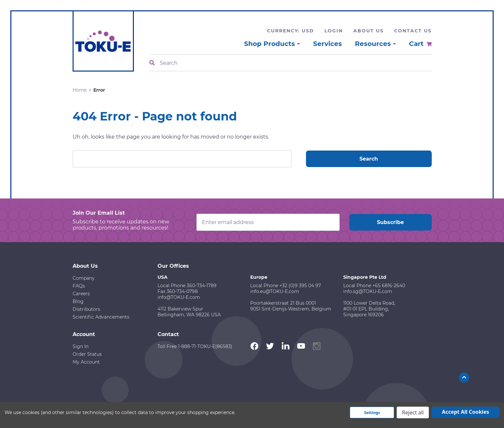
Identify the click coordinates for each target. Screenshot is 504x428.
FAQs (79, 286)
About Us (369, 31)
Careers (81, 294)
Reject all (413, 412)
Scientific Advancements (101, 317)
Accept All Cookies (465, 412)
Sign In (81, 346)
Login (334, 31)
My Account (86, 362)
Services (328, 44)
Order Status (87, 354)
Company (84, 278)
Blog (78, 301)
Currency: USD (291, 31)
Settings (372, 413)
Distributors (86, 309)
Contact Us (413, 31)
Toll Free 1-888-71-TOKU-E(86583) (195, 346)
